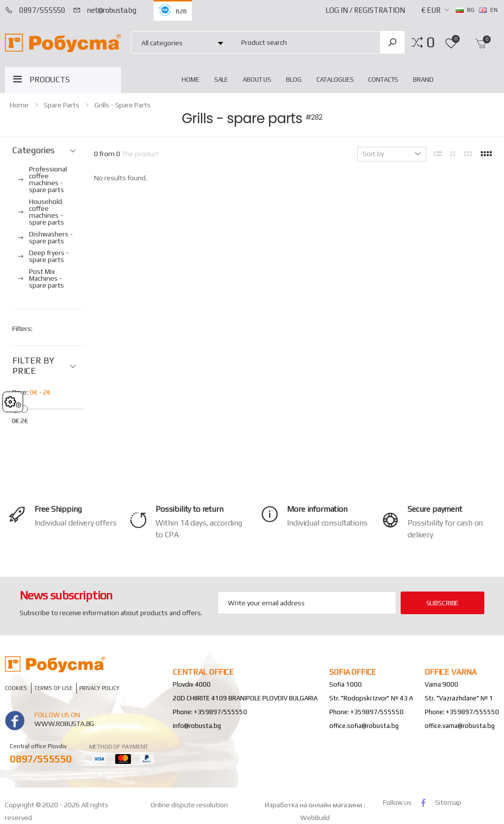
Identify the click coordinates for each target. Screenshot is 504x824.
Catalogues (335, 80)
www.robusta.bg (64, 724)
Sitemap (448, 802)
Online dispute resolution (189, 805)
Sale (221, 80)
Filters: (22, 329)
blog (294, 80)
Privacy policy (99, 688)
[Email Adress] (307, 603)
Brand (423, 80)
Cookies (16, 688)
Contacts (383, 80)
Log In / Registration (365, 10)
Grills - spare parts (123, 105)
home (190, 80)
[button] (430, 42)
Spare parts (62, 105)
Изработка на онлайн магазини (314, 805)
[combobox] (305, 42)
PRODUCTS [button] (50, 80)
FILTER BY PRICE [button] (33, 366)
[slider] (24, 409)
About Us (257, 80)
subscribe (443, 603)
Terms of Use (53, 688)
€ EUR (431, 10)
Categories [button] (33, 150)
